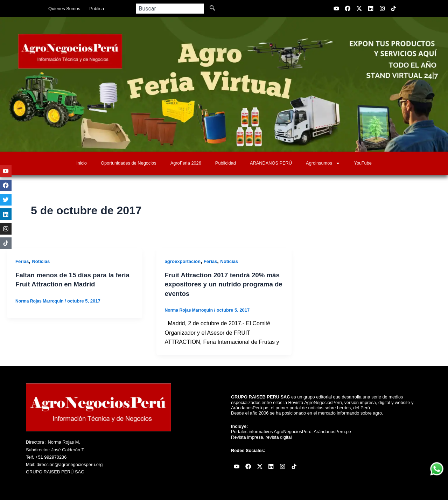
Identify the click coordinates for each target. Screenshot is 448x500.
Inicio (82, 163)
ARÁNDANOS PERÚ (271, 163)
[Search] (214, 9)
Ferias (23, 261)
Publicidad (226, 163)
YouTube (363, 163)
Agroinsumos (323, 163)
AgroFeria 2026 (186, 163)
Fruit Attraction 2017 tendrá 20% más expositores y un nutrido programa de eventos (218, 284)
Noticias (42, 261)
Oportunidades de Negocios (129, 163)
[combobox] (170, 9)
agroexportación (184, 261)
